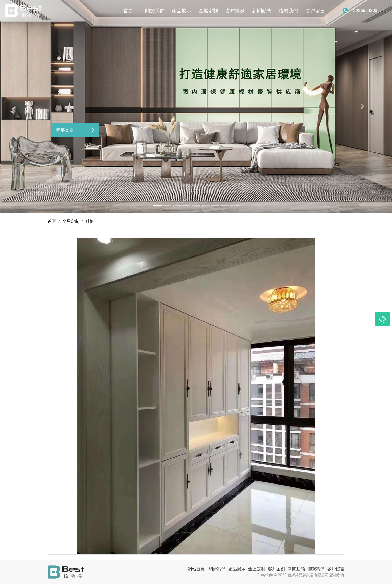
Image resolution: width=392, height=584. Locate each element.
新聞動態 (262, 11)
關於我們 (155, 11)
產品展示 (182, 11)
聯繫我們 (289, 11)
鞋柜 (90, 221)
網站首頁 (196, 569)
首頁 (128, 11)
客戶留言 (315, 11)
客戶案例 (235, 11)
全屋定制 (208, 11)
